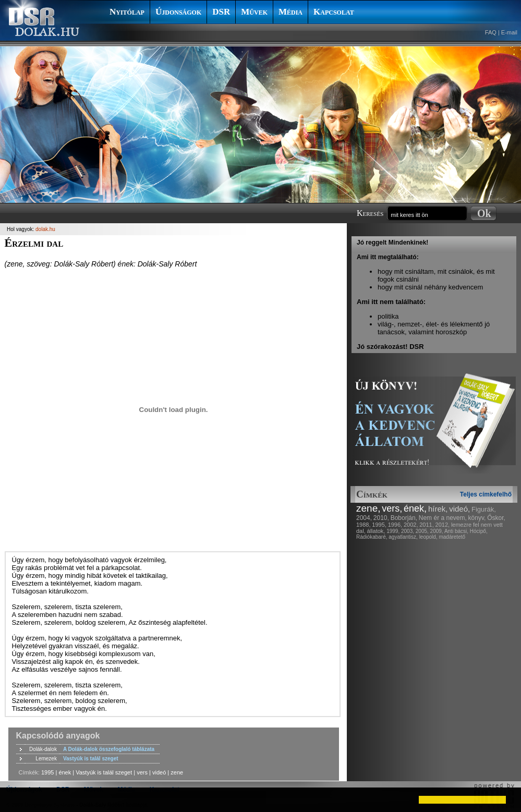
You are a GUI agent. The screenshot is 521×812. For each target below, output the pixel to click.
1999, (393, 531)
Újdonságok (178, 12)
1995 (47, 772)
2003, (408, 531)
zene (177, 772)
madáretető (452, 537)
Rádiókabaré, (372, 537)
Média (290, 12)
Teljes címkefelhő (486, 494)
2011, (427, 525)
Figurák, (484, 509)
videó (159, 772)
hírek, (438, 509)
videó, (459, 509)
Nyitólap (127, 12)
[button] (17, 799)
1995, (379, 525)
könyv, (477, 518)
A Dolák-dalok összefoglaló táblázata (109, 749)
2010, (381, 518)
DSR (221, 12)
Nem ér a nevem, (443, 518)
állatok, (376, 531)
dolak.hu (45, 229)
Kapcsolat (334, 12)
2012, (443, 525)
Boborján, (404, 518)
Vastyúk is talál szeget (91, 759)
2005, (422, 531)
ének (65, 772)
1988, (364, 525)
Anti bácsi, (456, 531)
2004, (364, 518)
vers (142, 772)
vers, (392, 508)
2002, (411, 525)
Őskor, (496, 518)
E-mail (509, 32)
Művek (254, 12)
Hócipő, (479, 531)
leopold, (428, 537)
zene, (368, 508)
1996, (395, 525)
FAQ (491, 32)
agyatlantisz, (403, 537)
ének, (415, 508)
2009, (437, 531)
